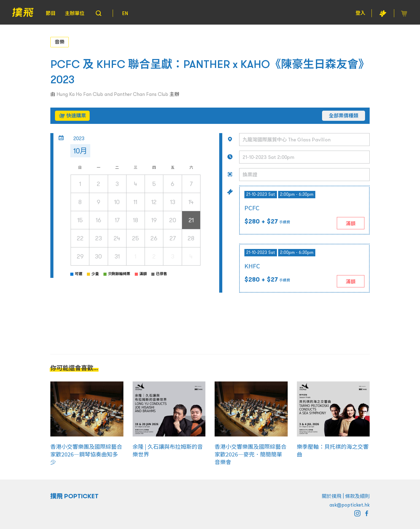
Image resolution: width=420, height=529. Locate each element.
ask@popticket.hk (350, 505)
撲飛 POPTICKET (74, 496)
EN (125, 13)
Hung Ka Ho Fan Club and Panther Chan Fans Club (112, 94)
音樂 (60, 42)
